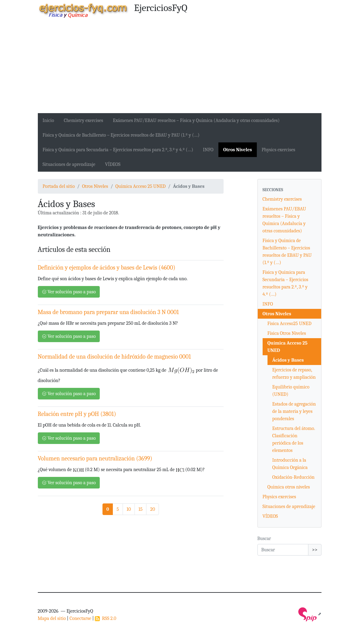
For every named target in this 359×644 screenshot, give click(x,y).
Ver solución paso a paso (69, 292)
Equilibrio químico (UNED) (291, 391)
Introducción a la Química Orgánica (290, 464)
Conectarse (80, 618)
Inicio (48, 120)
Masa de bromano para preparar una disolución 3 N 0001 (108, 312)
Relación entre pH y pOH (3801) (77, 414)
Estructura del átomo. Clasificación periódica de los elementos (294, 439)
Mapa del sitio (52, 618)
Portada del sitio (59, 186)
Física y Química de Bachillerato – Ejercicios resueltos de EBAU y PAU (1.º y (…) (121, 135)
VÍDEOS (113, 164)
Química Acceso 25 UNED (140, 186)
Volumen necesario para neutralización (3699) (95, 458)
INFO (208, 150)
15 (140, 509)
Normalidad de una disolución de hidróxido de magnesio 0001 (114, 357)
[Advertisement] (180, 67)
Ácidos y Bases (288, 360)
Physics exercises (278, 150)
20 (153, 509)
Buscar (264, 538)
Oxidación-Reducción (294, 477)
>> (315, 550)
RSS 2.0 (106, 618)
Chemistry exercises (83, 120)
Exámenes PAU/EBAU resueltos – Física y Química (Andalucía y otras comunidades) (196, 120)
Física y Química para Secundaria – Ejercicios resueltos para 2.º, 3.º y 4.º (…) (118, 150)
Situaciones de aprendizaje (69, 164)
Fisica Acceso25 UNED (289, 324)
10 (129, 509)
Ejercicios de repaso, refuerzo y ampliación (294, 374)
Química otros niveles (289, 487)
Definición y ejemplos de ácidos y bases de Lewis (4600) (107, 268)
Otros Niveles (238, 150)
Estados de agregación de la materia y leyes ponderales (294, 411)
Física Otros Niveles (287, 333)
